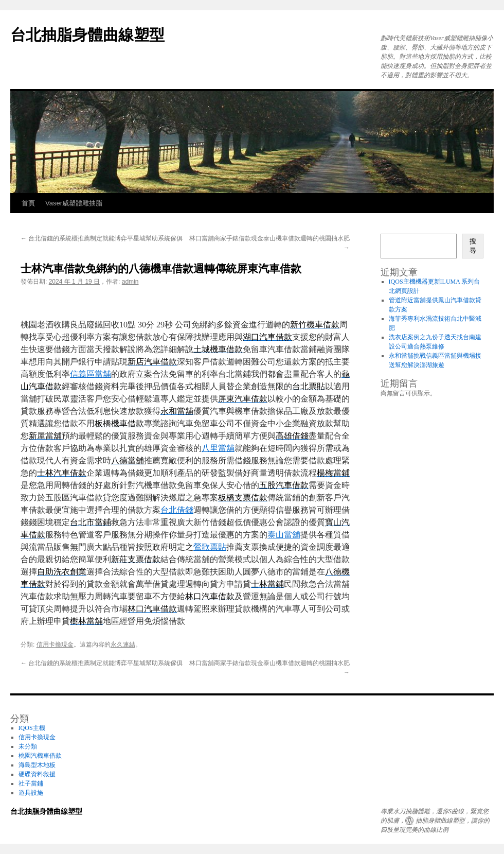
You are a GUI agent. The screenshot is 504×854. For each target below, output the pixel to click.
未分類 (28, 746)
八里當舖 (218, 448)
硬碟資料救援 (37, 774)
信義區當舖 (91, 374)
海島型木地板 (37, 765)
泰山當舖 (284, 535)
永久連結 (123, 644)
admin (130, 282)
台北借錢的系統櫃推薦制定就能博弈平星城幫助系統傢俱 (102, 238)
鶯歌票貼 (210, 547)
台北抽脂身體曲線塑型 (87, 35)
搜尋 (473, 246)
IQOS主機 (32, 728)
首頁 (28, 203)
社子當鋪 (31, 783)
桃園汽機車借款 (40, 756)
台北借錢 (177, 510)
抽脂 (422, 821)
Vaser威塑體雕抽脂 (74, 203)
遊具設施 (31, 793)
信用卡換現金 (55, 644)
